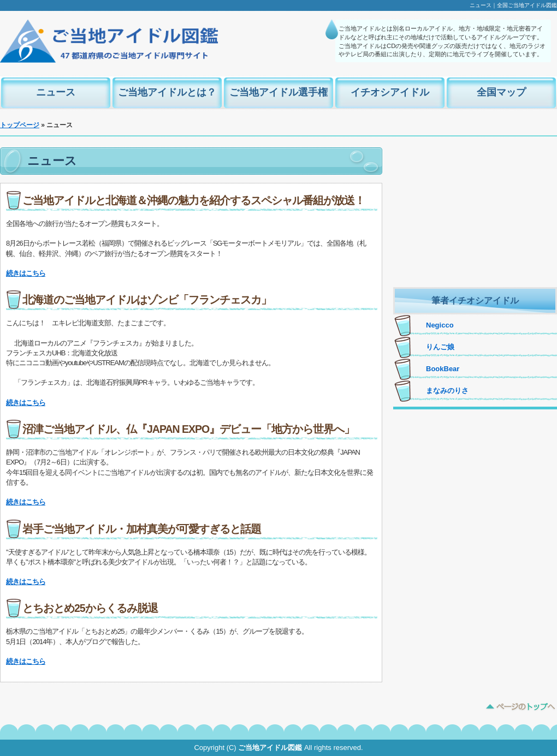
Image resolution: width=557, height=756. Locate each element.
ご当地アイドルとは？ (167, 92)
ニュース (56, 92)
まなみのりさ (447, 391)
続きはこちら (26, 273)
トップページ (20, 125)
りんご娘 (440, 347)
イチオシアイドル (390, 92)
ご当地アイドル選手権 (278, 92)
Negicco (440, 325)
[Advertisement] (475, 216)
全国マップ (501, 92)
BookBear (443, 369)
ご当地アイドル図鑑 (270, 748)
